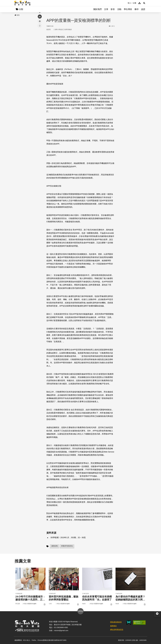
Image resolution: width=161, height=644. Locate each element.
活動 (119, 9)
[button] (144, 3)
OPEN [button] (80, 611)
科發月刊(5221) (67, 546)
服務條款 (113, 626)
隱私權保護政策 (116, 622)
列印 (40, 57)
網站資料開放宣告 (117, 630)
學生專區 (128, 9)
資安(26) (55, 546)
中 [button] (40, 53)
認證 (143, 9)
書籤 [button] (40, 62)
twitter (40, 44)
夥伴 (137, 9)
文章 (106, 9)
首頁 (17, 15)
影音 (113, 9)
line (39, 48)
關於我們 (98, 9)
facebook (40, 39)
